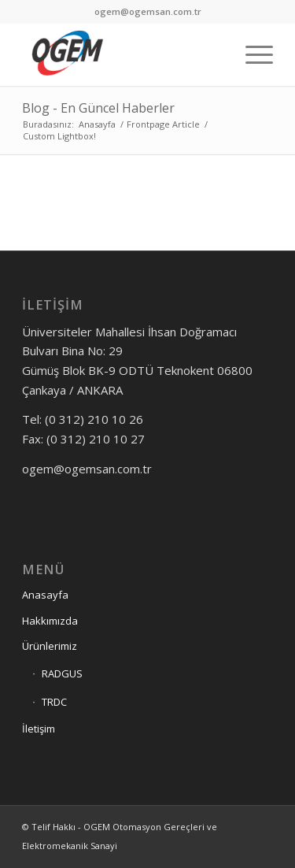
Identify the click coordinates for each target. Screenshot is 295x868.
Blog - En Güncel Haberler (98, 108)
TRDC (54, 702)
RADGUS (62, 673)
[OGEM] (122, 54)
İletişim (39, 729)
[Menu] (251, 54)
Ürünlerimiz (50, 646)
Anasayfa (45, 595)
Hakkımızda (50, 621)
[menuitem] (251, 54)
